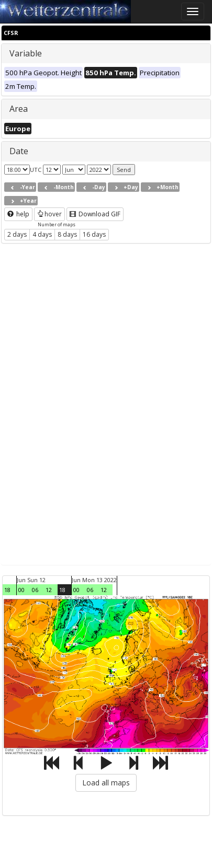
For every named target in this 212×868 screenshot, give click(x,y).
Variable (26, 53)
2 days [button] (17, 234)
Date (19, 151)
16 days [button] (94, 234)
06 (35, 590)
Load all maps (106, 783)
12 (49, 590)
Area (19, 109)
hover (49, 214)
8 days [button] (67, 234)
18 (7, 590)
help (18, 214)
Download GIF (95, 214)
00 (21, 590)
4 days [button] (42, 234)
